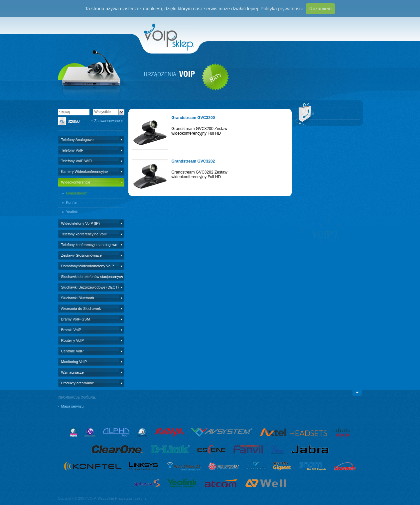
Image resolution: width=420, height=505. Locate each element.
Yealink (72, 212)
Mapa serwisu (72, 406)
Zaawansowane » (109, 121)
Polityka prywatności (281, 9)
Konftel (72, 202)
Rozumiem (320, 9)
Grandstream (77, 193)
